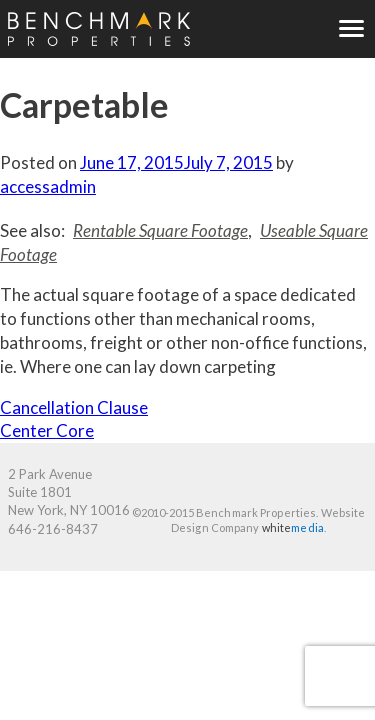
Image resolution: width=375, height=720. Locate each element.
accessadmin (48, 186)
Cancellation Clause (74, 407)
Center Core (47, 430)
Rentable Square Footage (160, 230)
